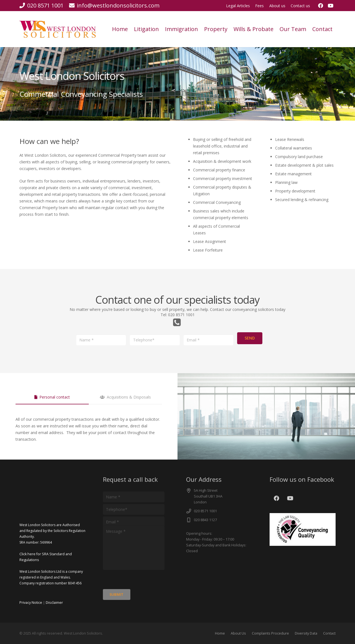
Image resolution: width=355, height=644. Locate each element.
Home (220, 633)
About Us (238, 633)
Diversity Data (306, 633)
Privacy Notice (31, 603)
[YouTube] (331, 6)
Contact (329, 633)
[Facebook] (321, 6)
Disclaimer (54, 603)
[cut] (58, 29)
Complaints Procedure (270, 633)
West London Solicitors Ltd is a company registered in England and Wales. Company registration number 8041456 (51, 577)
